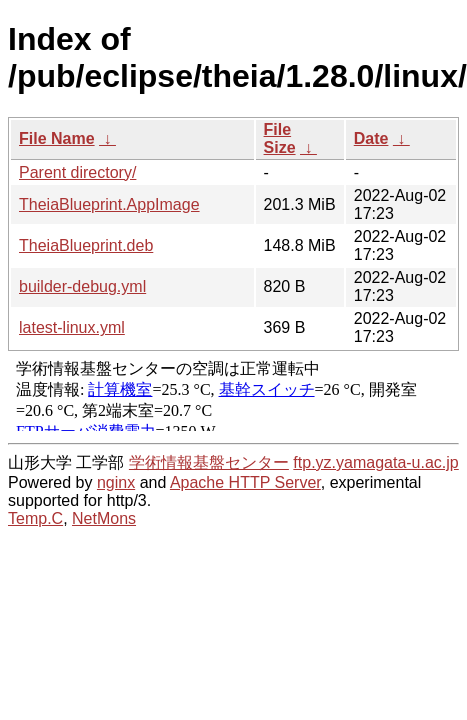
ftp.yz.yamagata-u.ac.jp (375, 462)
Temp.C (35, 518)
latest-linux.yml (72, 327)
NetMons (104, 518)
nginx (116, 482)
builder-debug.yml (82, 286)
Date (371, 138)
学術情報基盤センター (209, 462)
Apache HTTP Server (245, 482)
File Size (280, 138)
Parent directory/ (77, 172)
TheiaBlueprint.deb (86, 245)
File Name (57, 138)
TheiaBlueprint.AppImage (109, 204)
